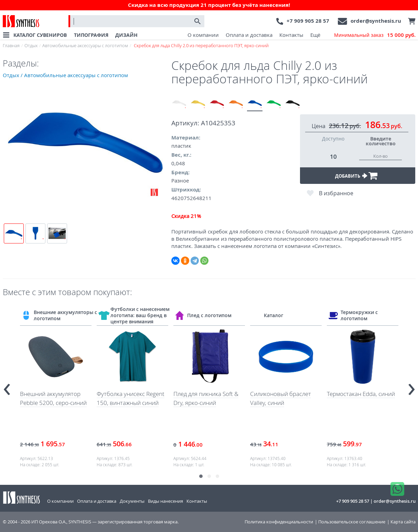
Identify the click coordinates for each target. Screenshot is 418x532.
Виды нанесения (165, 501)
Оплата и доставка (249, 35)
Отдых (31, 45)
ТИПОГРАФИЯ (91, 35)
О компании (203, 35)
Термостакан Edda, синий (361, 394)
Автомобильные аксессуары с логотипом (85, 45)
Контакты (291, 35)
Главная (11, 45)
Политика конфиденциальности (279, 522)
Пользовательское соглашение (352, 522)
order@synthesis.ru (376, 21)
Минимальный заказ (375, 35)
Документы (132, 501)
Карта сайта (403, 522)
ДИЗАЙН (126, 35)
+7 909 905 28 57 (308, 21)
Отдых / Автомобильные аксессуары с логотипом (65, 75)
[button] (201, 476)
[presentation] (7, 386)
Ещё (315, 35)
